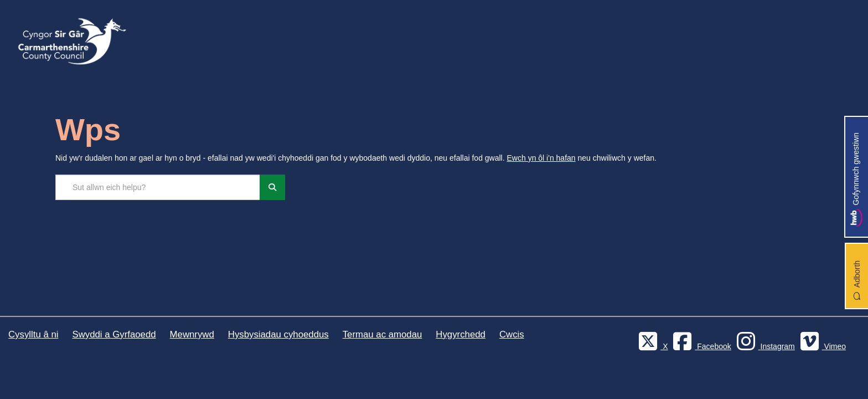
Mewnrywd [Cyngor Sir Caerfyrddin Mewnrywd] (192, 334)
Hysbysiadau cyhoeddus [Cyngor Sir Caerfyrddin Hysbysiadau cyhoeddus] (278, 334)
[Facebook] (700, 346)
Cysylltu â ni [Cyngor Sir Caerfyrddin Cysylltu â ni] (33, 334)
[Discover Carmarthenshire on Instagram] (764, 346)
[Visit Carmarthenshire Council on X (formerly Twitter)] (652, 346)
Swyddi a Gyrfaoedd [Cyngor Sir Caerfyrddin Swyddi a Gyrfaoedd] (114, 334)
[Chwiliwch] (272, 187)
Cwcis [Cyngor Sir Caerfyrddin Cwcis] (512, 334)
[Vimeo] (821, 346)
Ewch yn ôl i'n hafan (541, 158)
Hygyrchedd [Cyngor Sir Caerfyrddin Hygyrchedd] (461, 334)
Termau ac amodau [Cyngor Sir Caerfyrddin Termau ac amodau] (383, 334)
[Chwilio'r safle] (158, 187)
